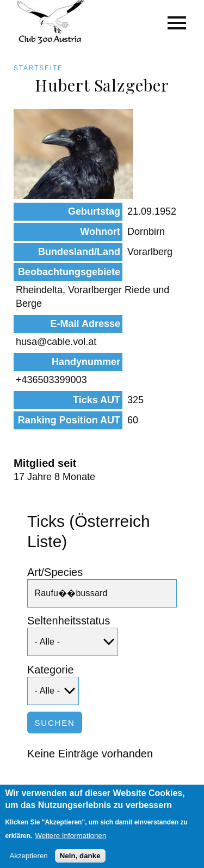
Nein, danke (80, 861)
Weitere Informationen (70, 840)
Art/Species (55, 572)
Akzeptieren (28, 861)
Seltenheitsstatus (69, 621)
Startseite (38, 68)
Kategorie (51, 670)
